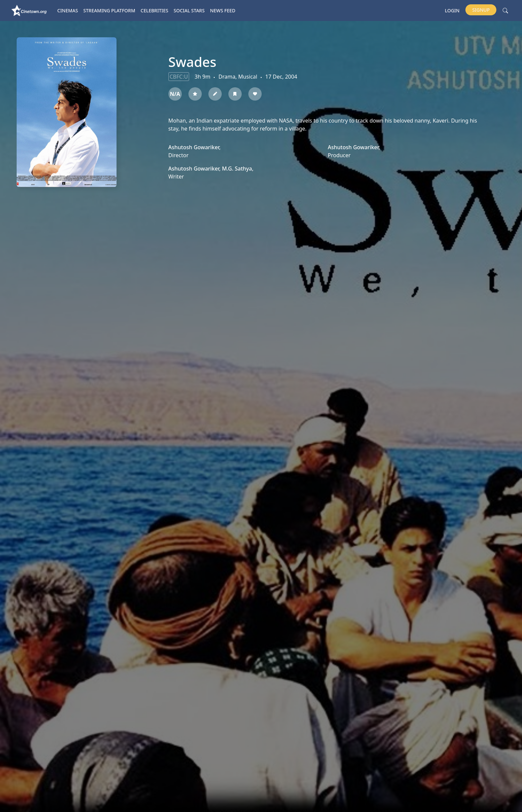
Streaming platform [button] (109, 10)
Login (452, 10)
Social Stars (189, 10)
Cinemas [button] (68, 10)
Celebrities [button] (154, 10)
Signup (481, 10)
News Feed (223, 10)
